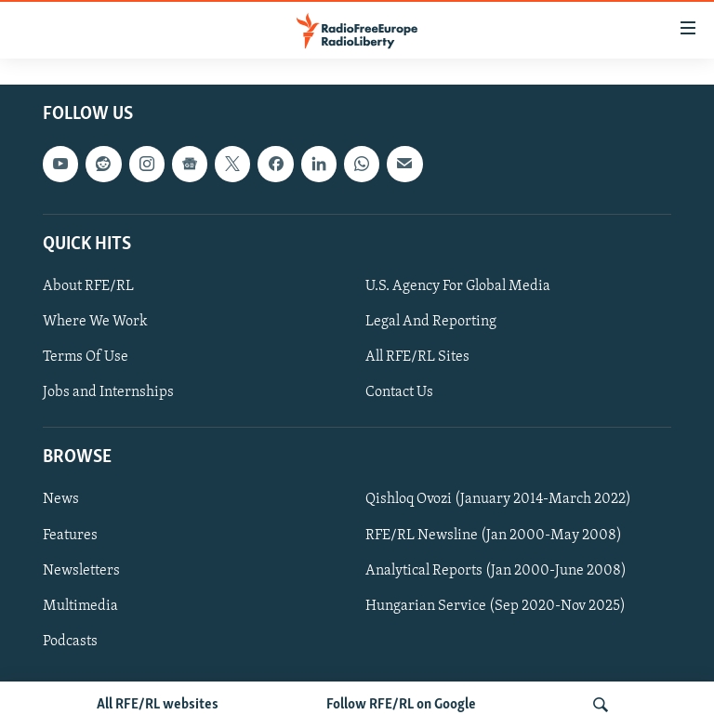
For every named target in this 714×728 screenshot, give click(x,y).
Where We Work (95, 322)
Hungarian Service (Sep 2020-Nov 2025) (496, 606)
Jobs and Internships (108, 392)
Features (70, 536)
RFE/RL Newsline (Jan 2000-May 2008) (494, 536)
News (61, 499)
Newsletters (81, 571)
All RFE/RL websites (158, 705)
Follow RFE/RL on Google (401, 705)
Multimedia (80, 606)
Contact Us (399, 392)
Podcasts (70, 642)
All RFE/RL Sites (417, 357)
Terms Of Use (86, 357)
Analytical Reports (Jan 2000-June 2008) (496, 571)
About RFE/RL (88, 286)
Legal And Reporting (431, 322)
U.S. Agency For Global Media (458, 286)
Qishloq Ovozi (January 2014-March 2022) (498, 499)
